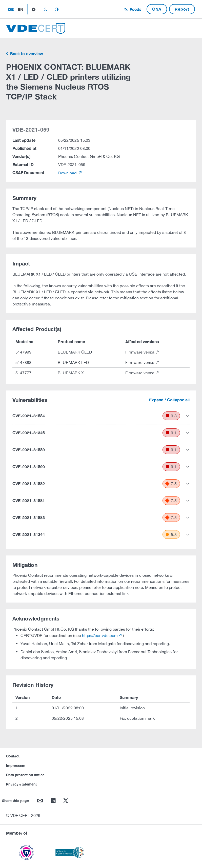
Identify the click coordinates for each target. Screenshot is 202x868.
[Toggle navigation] (188, 27)
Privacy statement (21, 784)
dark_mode (45, 9)
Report (182, 9)
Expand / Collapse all (169, 400)
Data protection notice (25, 775)
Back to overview (26, 54)
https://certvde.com (100, 635)
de (11, 9)
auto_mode (57, 9)
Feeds (135, 9)
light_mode (34, 9)
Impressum (16, 765)
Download (68, 173)
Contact (13, 756)
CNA (157, 9)
